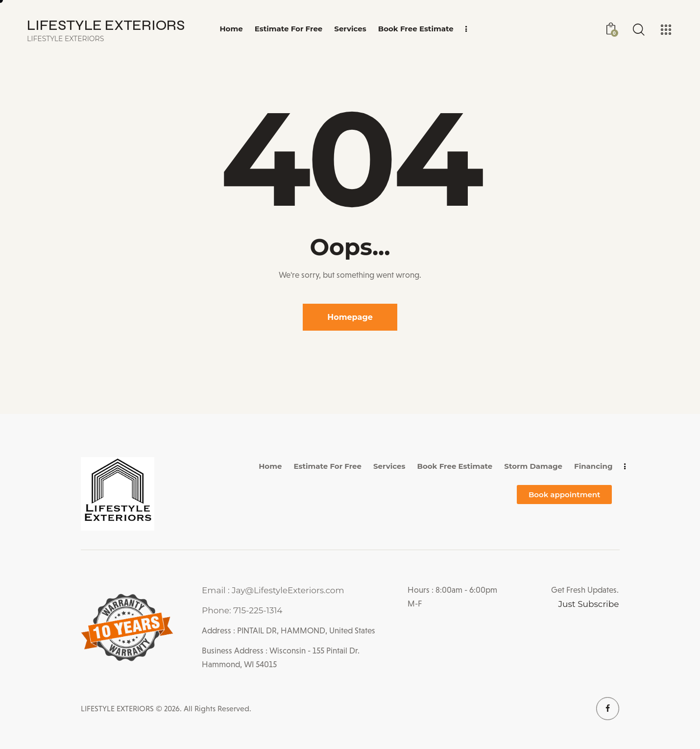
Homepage (350, 317)
